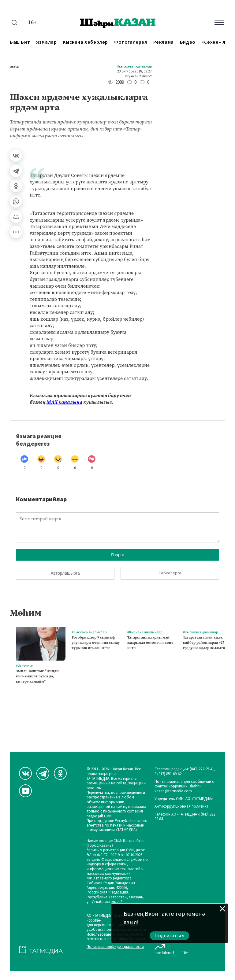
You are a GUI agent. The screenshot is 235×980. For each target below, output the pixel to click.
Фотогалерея (131, 42)
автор (14, 67)
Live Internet (164, 948)
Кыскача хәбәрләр (85, 42)
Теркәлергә (170, 573)
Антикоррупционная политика (181, 807)
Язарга (118, 555)
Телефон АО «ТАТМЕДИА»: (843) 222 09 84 (185, 817)
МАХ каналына (64, 402)
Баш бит (20, 42)
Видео (188, 42)
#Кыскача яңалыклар (134, 67)
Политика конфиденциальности (115, 947)
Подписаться (170, 936)
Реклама (164, 42)
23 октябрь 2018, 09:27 (134, 72)
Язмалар (46, 42)
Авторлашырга (65, 573)
